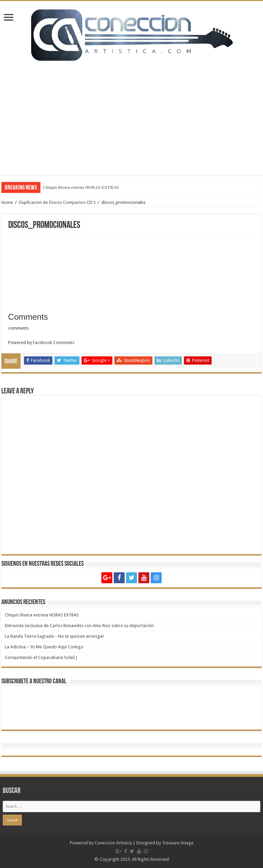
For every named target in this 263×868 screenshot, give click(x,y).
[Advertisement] (131, 113)
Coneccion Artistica (113, 843)
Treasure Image (178, 843)
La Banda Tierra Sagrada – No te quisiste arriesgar (54, 636)
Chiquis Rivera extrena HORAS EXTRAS (81, 187)
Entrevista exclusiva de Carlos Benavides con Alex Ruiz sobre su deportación (79, 626)
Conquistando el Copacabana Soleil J (41, 657)
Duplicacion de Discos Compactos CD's (57, 202)
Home (7, 202)
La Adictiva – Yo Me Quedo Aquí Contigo (44, 647)
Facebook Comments (54, 343)
